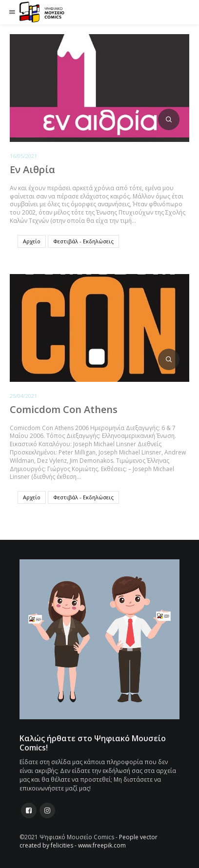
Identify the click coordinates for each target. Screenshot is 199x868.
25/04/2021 (23, 396)
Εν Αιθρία (32, 169)
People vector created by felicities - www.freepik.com (89, 841)
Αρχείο (32, 241)
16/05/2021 (23, 156)
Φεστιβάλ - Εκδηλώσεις (83, 241)
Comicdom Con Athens (64, 409)
